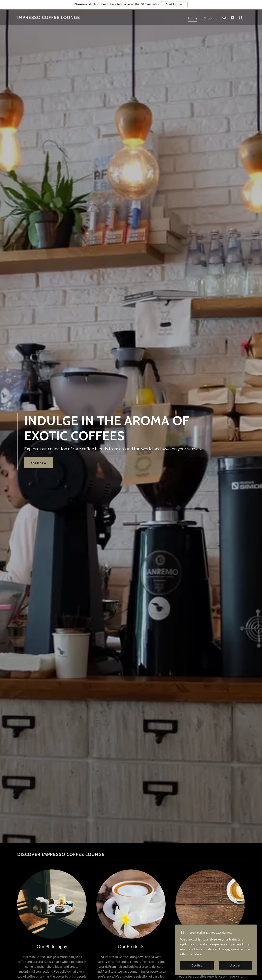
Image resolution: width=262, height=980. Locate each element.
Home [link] (193, 18)
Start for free (174, 5)
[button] (241, 18)
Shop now (39, 462)
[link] (49, 18)
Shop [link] (208, 18)
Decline (197, 965)
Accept (235, 965)
